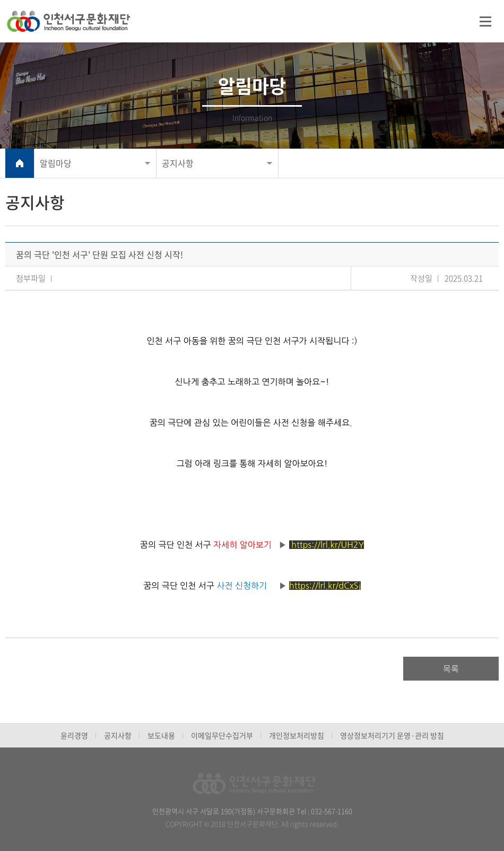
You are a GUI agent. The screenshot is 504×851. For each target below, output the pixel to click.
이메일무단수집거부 (222, 735)
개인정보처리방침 (297, 735)
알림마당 (56, 163)
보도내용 (161, 735)
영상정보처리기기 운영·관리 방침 (392, 735)
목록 (451, 668)
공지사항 (178, 163)
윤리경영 (74, 735)
